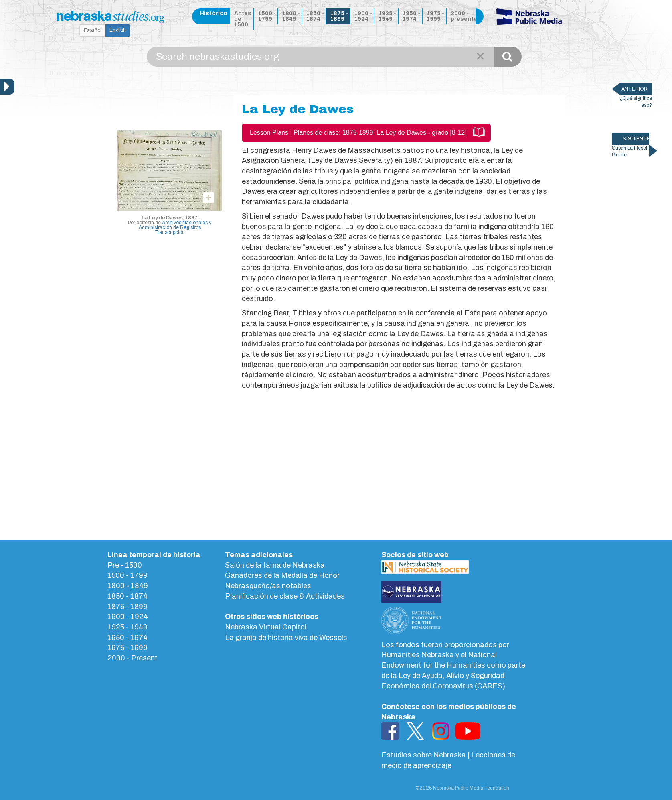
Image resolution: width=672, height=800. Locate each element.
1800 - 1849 (291, 16)
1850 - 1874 (315, 16)
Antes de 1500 (243, 19)
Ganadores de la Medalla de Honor (282, 575)
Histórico (214, 13)
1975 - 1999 (435, 16)
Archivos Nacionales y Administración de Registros (175, 225)
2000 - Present (133, 658)
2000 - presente (462, 16)
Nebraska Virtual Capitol (266, 627)
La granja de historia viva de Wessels (286, 638)
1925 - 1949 (387, 16)
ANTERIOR (635, 89)
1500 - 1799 (267, 16)
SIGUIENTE (636, 139)
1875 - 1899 (339, 16)
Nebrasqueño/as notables (268, 586)
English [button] (118, 30)
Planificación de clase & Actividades (285, 596)
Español (93, 30)
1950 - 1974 (411, 16)
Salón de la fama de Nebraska (275, 565)
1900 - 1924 (363, 16)
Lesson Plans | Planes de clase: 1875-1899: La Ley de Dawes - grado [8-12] (358, 133)
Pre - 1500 (125, 565)
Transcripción (170, 232)
